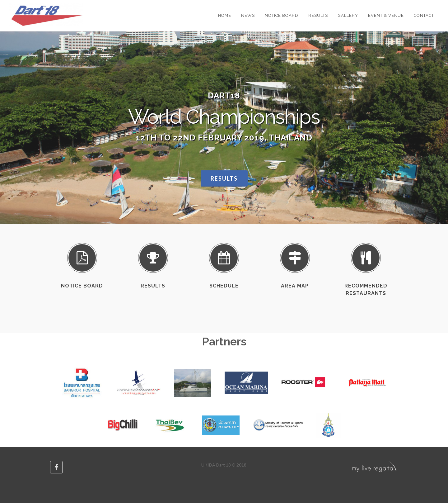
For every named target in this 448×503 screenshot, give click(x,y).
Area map (295, 286)
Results (224, 178)
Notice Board (82, 286)
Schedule (224, 286)
